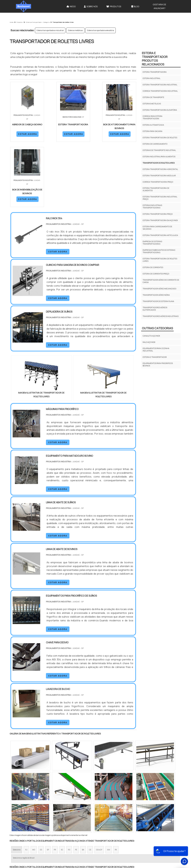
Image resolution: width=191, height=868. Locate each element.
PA (116, 785)
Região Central (19, 811)
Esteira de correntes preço (156, 274)
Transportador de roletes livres (159, 163)
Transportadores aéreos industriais (161, 316)
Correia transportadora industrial (160, 91)
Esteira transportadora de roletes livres (160, 260)
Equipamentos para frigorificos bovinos (158, 364)
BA (83, 785)
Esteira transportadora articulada (160, 235)
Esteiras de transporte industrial (159, 150)
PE (76, 785)
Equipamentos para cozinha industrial (156, 350)
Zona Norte (34, 811)
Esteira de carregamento (155, 144)
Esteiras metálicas (75, 30)
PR (55, 785)
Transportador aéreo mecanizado (159, 289)
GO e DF (99, 785)
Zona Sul (61, 811)
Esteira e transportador (155, 357)
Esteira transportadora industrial (50, 30)
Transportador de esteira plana (158, 301)
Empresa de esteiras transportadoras (152, 243)
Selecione (17, 785)
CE (90, 785)
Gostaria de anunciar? (159, 6)
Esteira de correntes (153, 267)
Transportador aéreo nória (156, 295)
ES (41, 785)
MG (34, 785)
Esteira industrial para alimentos (159, 157)
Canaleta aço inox (151, 336)
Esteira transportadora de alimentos (156, 189)
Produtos (114, 6)
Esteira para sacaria (153, 131)
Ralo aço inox (149, 342)
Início (71, 6)
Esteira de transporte (153, 97)
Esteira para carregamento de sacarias (157, 228)
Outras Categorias (157, 328)
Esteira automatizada (153, 125)
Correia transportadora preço (158, 182)
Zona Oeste (48, 811)
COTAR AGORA (26, 134)
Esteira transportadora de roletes (160, 138)
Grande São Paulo (91, 811)
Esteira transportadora (155, 72)
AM (109, 785)
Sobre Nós (91, 6)
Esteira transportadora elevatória (101, 30)
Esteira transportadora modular (159, 176)
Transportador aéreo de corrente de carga (161, 281)
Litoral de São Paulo (111, 811)
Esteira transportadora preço (158, 214)
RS (69, 785)
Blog (135, 6)
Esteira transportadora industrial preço (160, 198)
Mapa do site (144, 844)
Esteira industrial (152, 78)
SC (62, 785)
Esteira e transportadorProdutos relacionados (155, 59)
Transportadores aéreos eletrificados (155, 309)
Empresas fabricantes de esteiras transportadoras (159, 251)
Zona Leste (74, 811)
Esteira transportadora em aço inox (160, 220)
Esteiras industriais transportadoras (152, 206)
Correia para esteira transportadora (153, 117)
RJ (26, 785)
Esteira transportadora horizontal (160, 169)
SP (48, 785)
